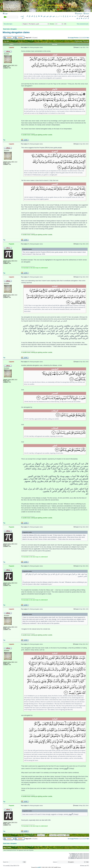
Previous (76, 38)
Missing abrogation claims (16, 32)
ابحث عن (22, 17)
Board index (6, 29)
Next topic (86, 41)
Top (4, 140)
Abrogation (14, 29)
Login (5, 14)
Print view (6, 41)
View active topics (8, 24)
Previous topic (79, 41)
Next (88, 38)
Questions (79, 14)
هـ (81, 18)
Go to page (71, 38)
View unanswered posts (83, 24)
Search (86, 14)
